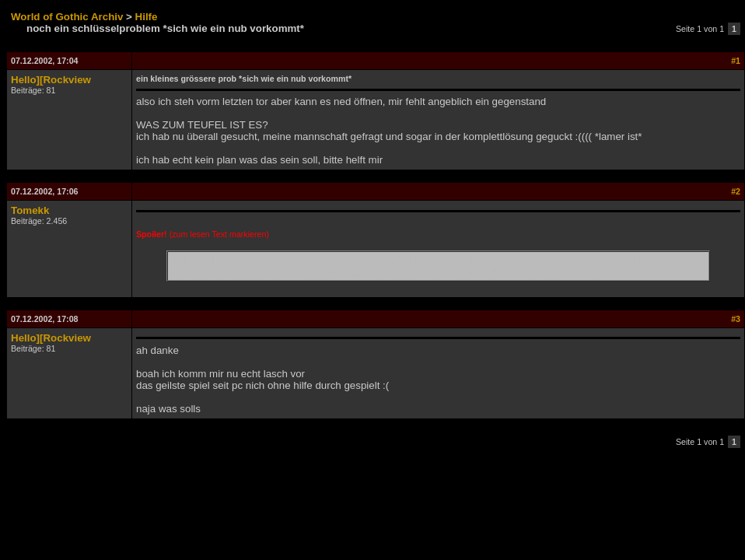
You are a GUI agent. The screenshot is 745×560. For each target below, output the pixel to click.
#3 (736, 319)
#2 (736, 191)
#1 (736, 61)
